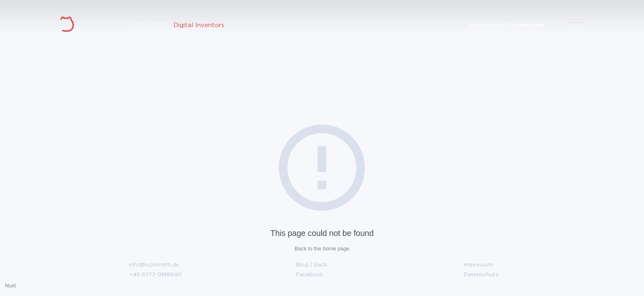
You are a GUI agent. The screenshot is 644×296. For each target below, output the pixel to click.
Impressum (479, 264)
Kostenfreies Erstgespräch (506, 24)
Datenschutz (481, 274)
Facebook (310, 274)
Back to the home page (322, 249)
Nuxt (10, 286)
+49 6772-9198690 (155, 274)
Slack (320, 264)
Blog (302, 264)
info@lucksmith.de (154, 264)
